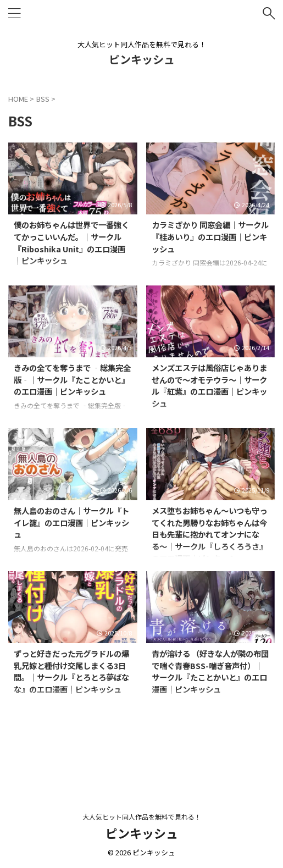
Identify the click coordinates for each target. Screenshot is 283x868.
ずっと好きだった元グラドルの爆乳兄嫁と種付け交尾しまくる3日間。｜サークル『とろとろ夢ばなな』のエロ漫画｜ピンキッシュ (71, 671)
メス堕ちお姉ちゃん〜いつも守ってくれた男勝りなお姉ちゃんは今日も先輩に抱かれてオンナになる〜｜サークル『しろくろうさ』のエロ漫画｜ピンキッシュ (209, 534)
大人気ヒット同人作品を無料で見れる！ (142, 817)
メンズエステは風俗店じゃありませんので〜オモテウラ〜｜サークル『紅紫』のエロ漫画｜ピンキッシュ (209, 385)
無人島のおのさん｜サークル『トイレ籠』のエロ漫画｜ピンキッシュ (71, 522)
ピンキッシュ (142, 59)
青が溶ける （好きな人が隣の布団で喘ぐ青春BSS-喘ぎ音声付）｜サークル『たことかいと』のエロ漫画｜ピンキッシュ (210, 671)
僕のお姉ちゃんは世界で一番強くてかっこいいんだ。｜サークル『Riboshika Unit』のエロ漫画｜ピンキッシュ (71, 242)
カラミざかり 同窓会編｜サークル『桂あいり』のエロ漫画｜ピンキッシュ (210, 236)
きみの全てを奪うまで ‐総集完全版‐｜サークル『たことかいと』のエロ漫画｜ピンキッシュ (72, 379)
